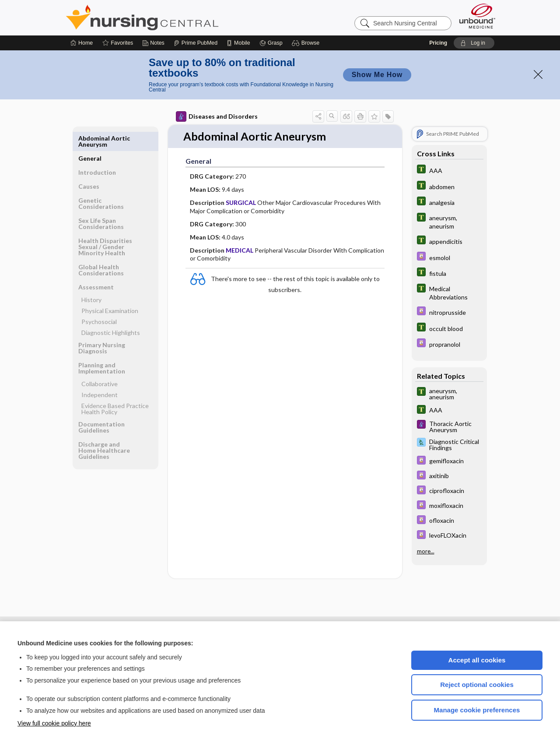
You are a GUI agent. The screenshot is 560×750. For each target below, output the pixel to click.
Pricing (438, 43)
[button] (307, 43)
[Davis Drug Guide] (449, 257)
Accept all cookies (477, 660)
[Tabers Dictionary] (449, 170)
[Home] (82, 43)
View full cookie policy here (54, 723)
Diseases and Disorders (217, 116)
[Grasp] (271, 43)
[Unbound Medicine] (477, 16)
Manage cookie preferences (477, 710)
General (90, 138)
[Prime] (196, 43)
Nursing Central (175, 18)
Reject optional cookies (477, 685)
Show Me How (377, 75)
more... (426, 551)
